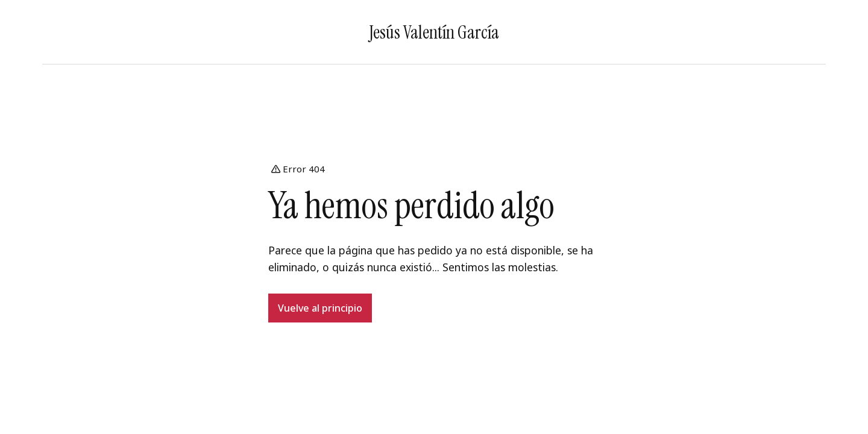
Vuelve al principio (320, 308)
